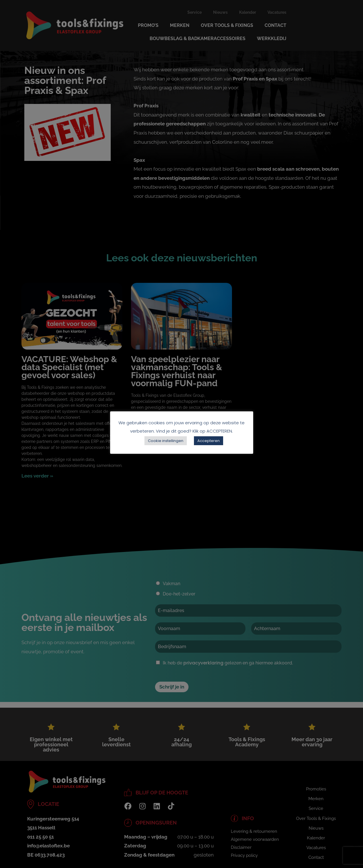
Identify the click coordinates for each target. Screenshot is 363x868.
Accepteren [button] (209, 441)
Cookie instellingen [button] (166, 441)
